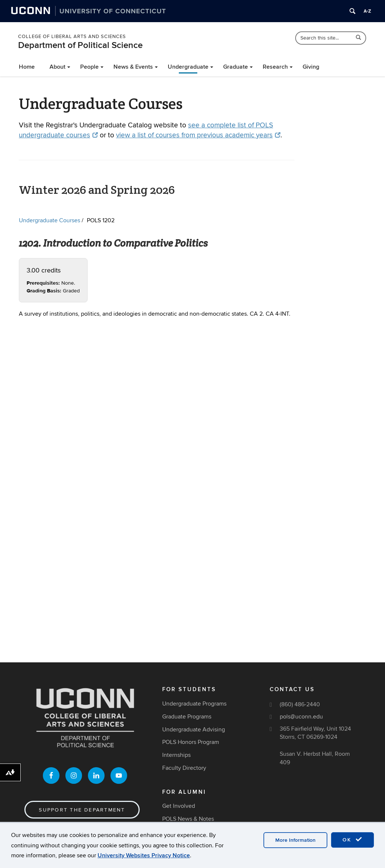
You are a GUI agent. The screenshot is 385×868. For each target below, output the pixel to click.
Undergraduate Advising (194, 730)
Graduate (236, 67)
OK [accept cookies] (352, 840)
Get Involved (179, 806)
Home (27, 67)
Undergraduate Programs (194, 704)
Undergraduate (188, 67)
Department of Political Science (80, 45)
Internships (176, 755)
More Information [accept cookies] (295, 840)
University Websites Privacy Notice (144, 855)
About (57, 67)
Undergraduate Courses (50, 220)
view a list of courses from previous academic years (198, 135)
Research (275, 67)
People (89, 67)
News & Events (133, 67)
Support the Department (82, 810)
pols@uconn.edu (301, 717)
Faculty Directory (184, 768)
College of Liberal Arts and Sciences (72, 37)
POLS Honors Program (191, 742)
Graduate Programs (187, 717)
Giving (311, 67)
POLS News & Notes (188, 819)
